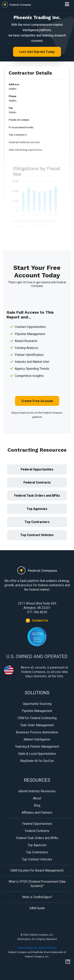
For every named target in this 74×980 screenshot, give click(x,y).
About (37, 798)
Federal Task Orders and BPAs (37, 496)
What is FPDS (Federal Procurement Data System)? (37, 884)
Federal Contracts (37, 482)
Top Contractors (37, 522)
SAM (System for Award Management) (37, 870)
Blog (37, 805)
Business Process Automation (37, 732)
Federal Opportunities (37, 469)
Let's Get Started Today (37, 52)
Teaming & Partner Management (37, 747)
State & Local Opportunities (37, 754)
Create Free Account (37, 401)
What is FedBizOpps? (37, 897)
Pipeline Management (37, 711)
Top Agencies (37, 509)
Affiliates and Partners (37, 813)
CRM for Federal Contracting (37, 718)
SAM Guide (37, 908)
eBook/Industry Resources (37, 791)
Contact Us (40, 620)
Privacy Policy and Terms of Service (37, 948)
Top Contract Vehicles (37, 535)
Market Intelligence (37, 739)
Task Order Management (37, 725)
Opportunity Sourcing (37, 704)
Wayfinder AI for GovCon (37, 761)
